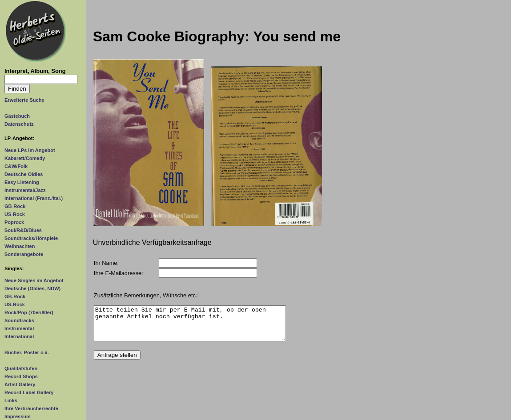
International (19, 336)
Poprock (14, 222)
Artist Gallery (20, 384)
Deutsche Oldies (24, 174)
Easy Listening (22, 182)
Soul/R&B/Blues (23, 230)
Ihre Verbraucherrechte (31, 408)
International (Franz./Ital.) (34, 198)
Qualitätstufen (21, 368)
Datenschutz (19, 124)
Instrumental (19, 328)
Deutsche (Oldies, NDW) (32, 288)
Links (11, 400)
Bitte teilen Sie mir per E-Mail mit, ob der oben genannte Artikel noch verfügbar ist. (190, 327)
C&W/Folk (16, 166)
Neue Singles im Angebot (34, 280)
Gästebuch (17, 116)
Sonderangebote (24, 254)
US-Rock (15, 214)
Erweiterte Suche (24, 100)
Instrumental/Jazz (25, 190)
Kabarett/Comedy (25, 158)
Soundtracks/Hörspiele (31, 238)
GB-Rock (15, 206)
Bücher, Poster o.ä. (27, 352)
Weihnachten (20, 246)
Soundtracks (19, 320)
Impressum (18, 416)
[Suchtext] (41, 79)
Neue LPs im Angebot (30, 150)
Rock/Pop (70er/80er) (29, 312)
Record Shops (21, 376)
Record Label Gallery (29, 392)
